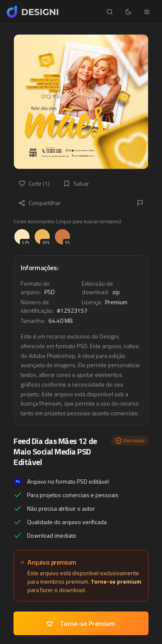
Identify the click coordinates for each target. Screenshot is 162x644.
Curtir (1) (34, 183)
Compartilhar (40, 203)
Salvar (76, 183)
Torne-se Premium (81, 623)
